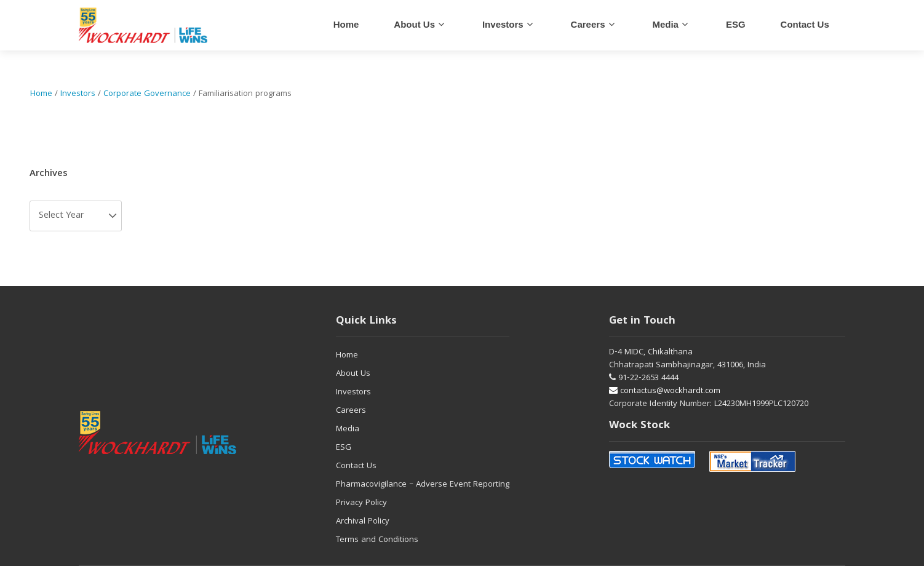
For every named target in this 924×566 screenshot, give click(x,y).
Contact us (805, 24)
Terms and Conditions (377, 540)
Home (346, 24)
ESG (736, 24)
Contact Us (356, 466)
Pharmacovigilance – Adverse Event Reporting (423, 485)
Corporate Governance (147, 94)
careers (588, 24)
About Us (414, 24)
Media (665, 24)
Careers (351, 411)
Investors (503, 24)
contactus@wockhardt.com (665, 391)
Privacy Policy (361, 503)
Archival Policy (363, 522)
